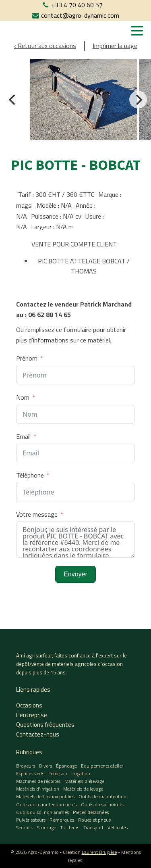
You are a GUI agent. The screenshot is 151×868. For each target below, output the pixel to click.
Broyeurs (26, 766)
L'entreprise (32, 715)
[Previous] (13, 100)
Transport (93, 827)
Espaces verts (30, 773)
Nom (23, 397)
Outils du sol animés (102, 804)
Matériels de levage (83, 789)
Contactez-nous (38, 734)
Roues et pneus (94, 820)
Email (23, 436)
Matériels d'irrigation (38, 789)
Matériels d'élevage (84, 781)
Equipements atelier (102, 766)
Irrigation (81, 773)
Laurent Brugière (99, 852)
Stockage (47, 827)
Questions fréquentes (45, 725)
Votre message (37, 514)
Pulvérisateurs (31, 820)
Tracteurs (70, 827)
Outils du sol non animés (42, 812)
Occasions (29, 705)
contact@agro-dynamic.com (80, 15)
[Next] (138, 100)
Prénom (27, 358)
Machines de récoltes (38, 781)
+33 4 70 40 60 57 (77, 5)
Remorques (62, 820)
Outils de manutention (102, 796)
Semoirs (25, 827)
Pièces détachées (91, 812)
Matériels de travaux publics (45, 796)
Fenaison (58, 773)
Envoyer (75, 574)
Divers (46, 766)
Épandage (66, 766)
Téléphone (30, 475)
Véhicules (118, 827)
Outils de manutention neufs (47, 804)
